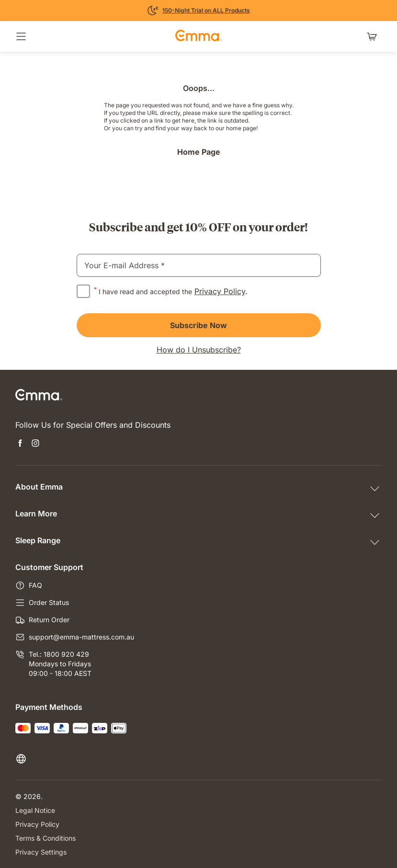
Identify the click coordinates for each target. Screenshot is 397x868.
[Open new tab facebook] (20, 444)
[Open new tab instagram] (35, 444)
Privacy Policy (220, 291)
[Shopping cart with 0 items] (374, 36)
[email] (199, 265)
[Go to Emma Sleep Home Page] (199, 36)
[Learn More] (198, 11)
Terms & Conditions (45, 838)
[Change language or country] (37, 759)
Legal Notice (35, 810)
